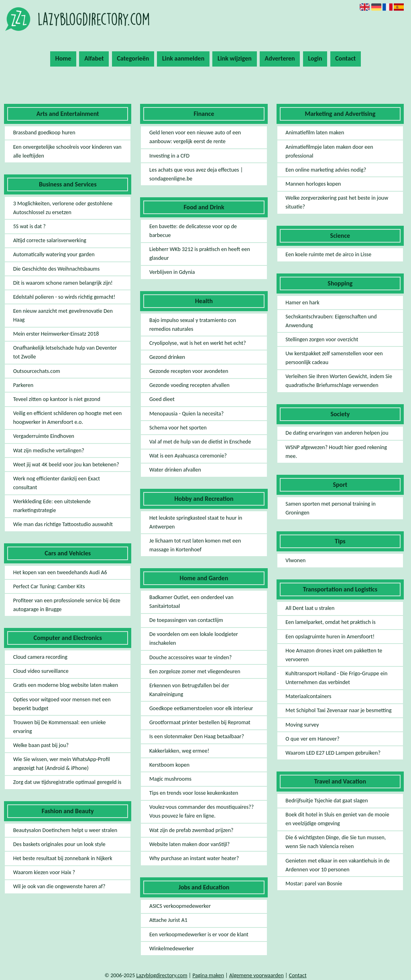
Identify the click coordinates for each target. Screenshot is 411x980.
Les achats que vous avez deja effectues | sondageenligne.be (196, 174)
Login (315, 58)
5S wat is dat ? (30, 226)
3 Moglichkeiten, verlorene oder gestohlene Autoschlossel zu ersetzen (63, 208)
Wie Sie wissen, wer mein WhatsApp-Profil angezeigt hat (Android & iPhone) (62, 764)
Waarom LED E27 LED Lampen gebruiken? (333, 753)
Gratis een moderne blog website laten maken (66, 685)
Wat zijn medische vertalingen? (49, 451)
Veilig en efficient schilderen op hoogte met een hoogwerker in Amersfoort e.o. (67, 418)
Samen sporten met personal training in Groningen (331, 508)
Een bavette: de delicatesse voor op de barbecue (193, 231)
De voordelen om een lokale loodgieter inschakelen (194, 639)
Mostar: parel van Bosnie (314, 884)
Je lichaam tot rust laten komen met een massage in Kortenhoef (195, 545)
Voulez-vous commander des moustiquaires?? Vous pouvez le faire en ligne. (201, 811)
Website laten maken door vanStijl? (189, 844)
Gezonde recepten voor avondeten (189, 371)
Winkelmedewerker (172, 949)
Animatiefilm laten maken (315, 133)
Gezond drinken (167, 357)
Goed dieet (162, 399)
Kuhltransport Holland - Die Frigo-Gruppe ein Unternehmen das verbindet (336, 678)
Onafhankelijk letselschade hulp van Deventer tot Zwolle (65, 352)
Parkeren (23, 385)
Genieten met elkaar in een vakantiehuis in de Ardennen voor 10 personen (337, 865)
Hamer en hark (302, 303)
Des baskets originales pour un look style (59, 844)
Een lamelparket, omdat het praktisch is (330, 622)
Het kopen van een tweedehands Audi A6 (60, 572)
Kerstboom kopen (169, 765)
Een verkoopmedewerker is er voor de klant (199, 934)
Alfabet (94, 58)
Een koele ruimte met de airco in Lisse (328, 254)
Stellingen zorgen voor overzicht (322, 339)
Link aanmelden (183, 58)
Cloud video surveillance (41, 671)
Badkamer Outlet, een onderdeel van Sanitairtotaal (191, 602)
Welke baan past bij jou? (41, 745)
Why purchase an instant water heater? (194, 858)
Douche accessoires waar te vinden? (190, 657)
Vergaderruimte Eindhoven (44, 436)
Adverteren (280, 58)
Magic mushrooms (170, 779)
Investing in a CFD (169, 156)
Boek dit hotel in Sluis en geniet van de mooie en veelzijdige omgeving (337, 819)
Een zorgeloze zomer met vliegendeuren (195, 671)
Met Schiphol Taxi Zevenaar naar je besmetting (338, 710)
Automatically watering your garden (54, 254)
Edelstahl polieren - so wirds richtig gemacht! (64, 297)
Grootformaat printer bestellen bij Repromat (200, 722)
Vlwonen (295, 560)
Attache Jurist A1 (168, 920)
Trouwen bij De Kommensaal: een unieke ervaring (60, 727)
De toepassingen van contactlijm (186, 620)
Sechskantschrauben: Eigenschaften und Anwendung (331, 321)
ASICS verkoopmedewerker (180, 906)
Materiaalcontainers (308, 696)
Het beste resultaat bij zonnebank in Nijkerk (63, 858)
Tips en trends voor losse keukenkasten (194, 793)
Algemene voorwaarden (256, 975)
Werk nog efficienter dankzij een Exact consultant (57, 483)
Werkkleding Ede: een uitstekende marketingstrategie (52, 506)
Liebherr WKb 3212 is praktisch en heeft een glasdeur (200, 254)
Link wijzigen (235, 58)
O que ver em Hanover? (312, 739)
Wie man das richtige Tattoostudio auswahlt (63, 524)
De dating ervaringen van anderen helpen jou (337, 433)
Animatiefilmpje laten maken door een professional (329, 151)
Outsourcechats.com (37, 371)
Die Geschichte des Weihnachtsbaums (56, 269)
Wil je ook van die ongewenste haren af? (59, 886)
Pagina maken (208, 975)
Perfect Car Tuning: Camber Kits (49, 586)
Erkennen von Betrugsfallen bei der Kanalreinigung (189, 690)
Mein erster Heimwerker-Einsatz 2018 (56, 334)
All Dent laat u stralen (310, 608)
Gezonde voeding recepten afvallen (189, 385)
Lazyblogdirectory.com (162, 975)
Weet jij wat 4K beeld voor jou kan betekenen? (66, 465)
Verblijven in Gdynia (172, 272)
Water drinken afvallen (175, 470)
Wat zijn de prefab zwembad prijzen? (191, 830)
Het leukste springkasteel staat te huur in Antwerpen (196, 522)
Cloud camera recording (40, 657)
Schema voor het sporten (178, 428)
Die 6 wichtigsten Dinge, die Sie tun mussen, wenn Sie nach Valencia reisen (336, 842)
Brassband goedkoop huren (44, 133)
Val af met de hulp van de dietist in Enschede (200, 442)
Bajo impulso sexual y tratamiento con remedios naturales (193, 325)
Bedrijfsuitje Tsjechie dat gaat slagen (327, 801)
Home (63, 58)
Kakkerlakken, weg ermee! (179, 751)
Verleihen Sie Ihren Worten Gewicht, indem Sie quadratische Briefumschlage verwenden (339, 381)
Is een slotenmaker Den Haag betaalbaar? (197, 736)
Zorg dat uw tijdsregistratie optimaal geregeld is (67, 782)
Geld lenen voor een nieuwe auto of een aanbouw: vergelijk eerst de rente (195, 137)
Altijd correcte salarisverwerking (50, 240)
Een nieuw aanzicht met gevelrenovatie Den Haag (63, 315)
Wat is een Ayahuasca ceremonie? (188, 456)
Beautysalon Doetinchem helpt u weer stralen (65, 830)
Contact (345, 58)
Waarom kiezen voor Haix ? (44, 872)
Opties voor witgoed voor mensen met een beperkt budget (62, 704)
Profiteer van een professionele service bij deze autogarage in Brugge (67, 605)
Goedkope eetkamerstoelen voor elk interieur (201, 708)
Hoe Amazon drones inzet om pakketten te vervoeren (334, 655)
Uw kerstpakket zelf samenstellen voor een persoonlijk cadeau (334, 358)
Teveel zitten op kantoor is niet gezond (57, 399)
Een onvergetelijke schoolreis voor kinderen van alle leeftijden (67, 151)
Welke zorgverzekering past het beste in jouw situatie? (337, 202)
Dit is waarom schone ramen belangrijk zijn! (63, 283)
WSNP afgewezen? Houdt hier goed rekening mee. (336, 452)
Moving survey (302, 725)
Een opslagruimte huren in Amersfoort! (330, 637)
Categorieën (133, 58)
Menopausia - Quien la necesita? (186, 414)
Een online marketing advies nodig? (326, 170)
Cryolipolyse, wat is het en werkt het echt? (198, 343)
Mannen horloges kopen (313, 184)
